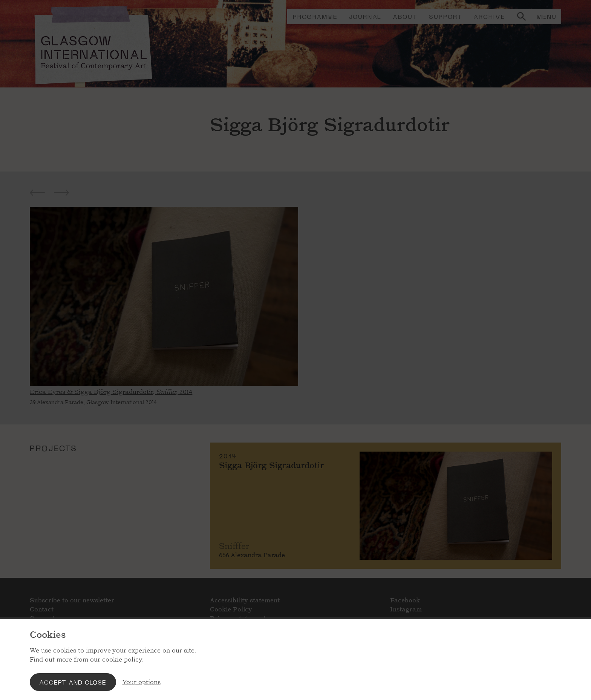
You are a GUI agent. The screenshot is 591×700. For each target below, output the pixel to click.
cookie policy (122, 659)
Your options (142, 682)
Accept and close (73, 682)
